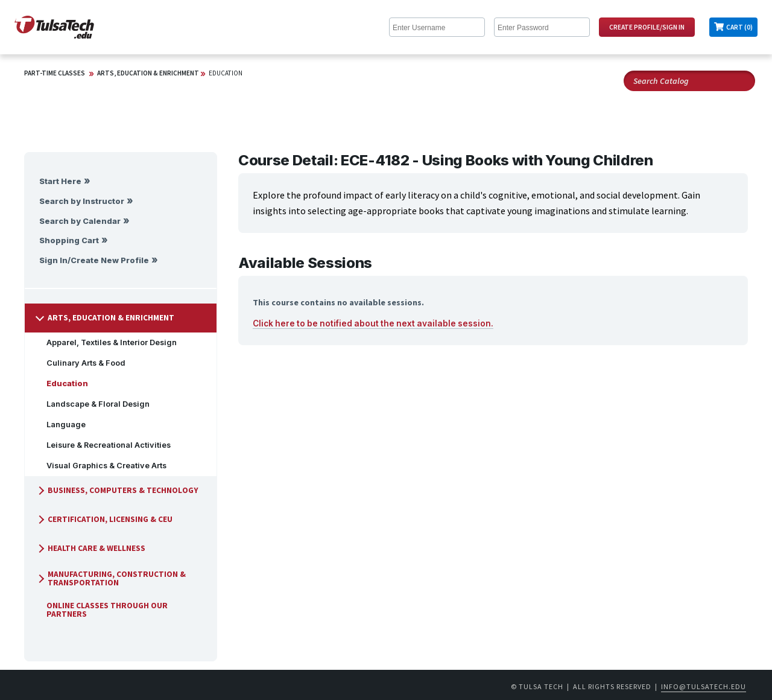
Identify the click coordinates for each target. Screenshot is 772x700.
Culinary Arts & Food (81, 363)
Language (61, 425)
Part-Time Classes (55, 73)
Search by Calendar (80, 221)
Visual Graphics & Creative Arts (102, 466)
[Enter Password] (542, 27)
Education (226, 73)
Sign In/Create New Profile (94, 260)
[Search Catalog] (689, 81)
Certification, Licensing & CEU (104, 519)
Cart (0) (739, 27)
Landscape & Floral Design (93, 404)
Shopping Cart (69, 240)
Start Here (60, 181)
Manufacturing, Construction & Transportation (111, 578)
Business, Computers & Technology (117, 490)
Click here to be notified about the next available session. (373, 323)
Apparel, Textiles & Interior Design (107, 342)
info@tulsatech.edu (704, 686)
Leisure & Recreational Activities (104, 445)
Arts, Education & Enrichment (148, 73)
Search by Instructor (82, 201)
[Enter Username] (437, 27)
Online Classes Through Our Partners (102, 610)
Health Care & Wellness (90, 548)
